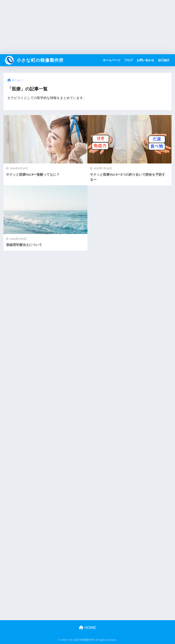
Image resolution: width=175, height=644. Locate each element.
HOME (87, 628)
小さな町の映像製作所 (34, 60)
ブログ (128, 60)
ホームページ (112, 60)
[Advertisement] (87, 27)
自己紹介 (164, 60)
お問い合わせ (145, 60)
